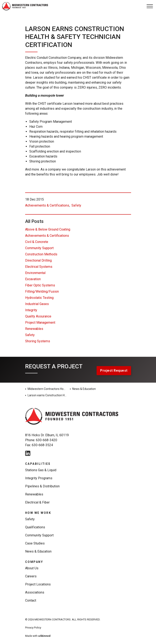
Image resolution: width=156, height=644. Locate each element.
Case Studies (35, 543)
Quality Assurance (38, 316)
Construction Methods (41, 254)
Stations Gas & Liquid (41, 470)
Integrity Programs (39, 478)
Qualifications (35, 527)
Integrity (31, 310)
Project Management (40, 323)
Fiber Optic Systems (40, 285)
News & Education (38, 551)
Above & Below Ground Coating (48, 229)
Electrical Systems (39, 267)
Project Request (114, 371)
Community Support (39, 248)
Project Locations (38, 584)
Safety (76, 205)
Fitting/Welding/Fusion (42, 291)
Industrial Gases (37, 304)
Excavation (33, 279)
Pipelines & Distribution (42, 486)
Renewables (34, 329)
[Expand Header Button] (150, 6)
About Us (32, 568)
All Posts (34, 221)
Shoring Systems (38, 341)
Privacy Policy (33, 628)
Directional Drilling (38, 260)
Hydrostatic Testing (39, 298)
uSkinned (44, 636)
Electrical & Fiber (37, 502)
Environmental (35, 273)
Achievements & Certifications (47, 205)
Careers (31, 576)
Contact (31, 600)
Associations (35, 592)
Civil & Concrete (37, 242)
